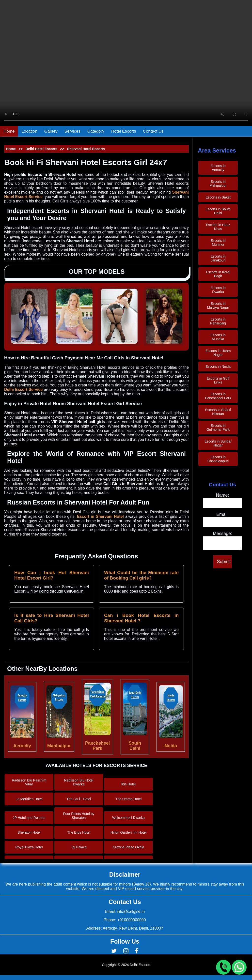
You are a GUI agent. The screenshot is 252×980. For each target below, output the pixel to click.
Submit (224, 563)
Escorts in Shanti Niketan (218, 412)
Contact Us (153, 131)
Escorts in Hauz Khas (218, 227)
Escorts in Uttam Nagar (218, 353)
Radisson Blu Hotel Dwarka (79, 782)
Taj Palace (79, 847)
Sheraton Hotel (29, 832)
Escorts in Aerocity (218, 168)
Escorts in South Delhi (218, 211)
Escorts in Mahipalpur (218, 184)
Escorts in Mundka (218, 337)
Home (9, 131)
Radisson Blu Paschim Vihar (29, 782)
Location (29, 131)
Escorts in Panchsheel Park (218, 396)
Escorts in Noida (218, 367)
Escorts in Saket (218, 197)
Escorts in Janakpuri (218, 258)
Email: (222, 514)
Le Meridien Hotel (29, 799)
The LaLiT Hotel (79, 799)
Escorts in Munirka (218, 243)
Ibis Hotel (128, 784)
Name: (222, 495)
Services (72, 131)
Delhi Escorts (140, 965)
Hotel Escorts (124, 131)
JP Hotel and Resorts (29, 818)
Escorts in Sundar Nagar (218, 443)
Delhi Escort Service (23, 390)
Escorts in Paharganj (218, 321)
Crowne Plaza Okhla (128, 847)
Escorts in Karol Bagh (218, 274)
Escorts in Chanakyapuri (218, 459)
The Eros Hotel (79, 832)
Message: (222, 534)
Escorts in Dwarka (218, 290)
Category (96, 131)
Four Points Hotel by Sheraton (79, 816)
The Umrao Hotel (129, 799)
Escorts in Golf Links (218, 380)
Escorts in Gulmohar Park (218, 428)
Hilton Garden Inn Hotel (128, 832)
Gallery (51, 131)
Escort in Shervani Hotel (101, 516)
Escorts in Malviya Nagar (218, 306)
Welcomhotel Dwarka (128, 818)
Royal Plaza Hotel (29, 847)
